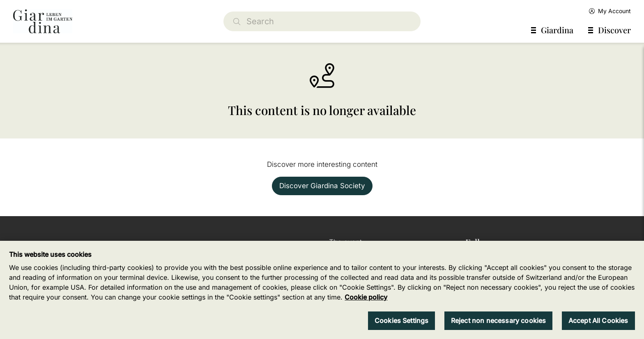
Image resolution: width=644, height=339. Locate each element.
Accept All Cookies (598, 321)
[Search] (322, 21)
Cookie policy (366, 297)
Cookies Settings (402, 321)
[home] (43, 21)
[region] (322, 290)
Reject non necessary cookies (498, 321)
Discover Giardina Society (322, 186)
